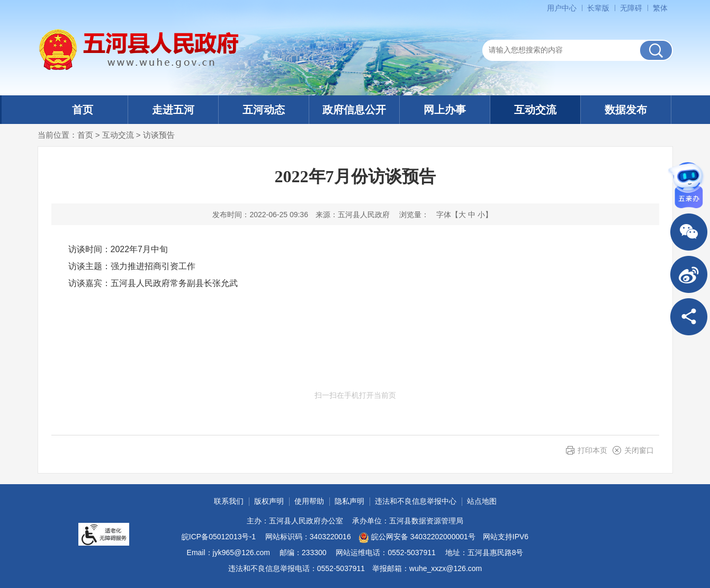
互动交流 (535, 110)
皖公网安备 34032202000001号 (417, 538)
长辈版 (598, 8)
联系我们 (229, 501)
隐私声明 (349, 501)
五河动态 (264, 110)
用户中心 (562, 8)
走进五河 (173, 110)
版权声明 (269, 501)
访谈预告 (159, 135)
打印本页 (592, 450)
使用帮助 (309, 501)
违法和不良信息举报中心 (416, 501)
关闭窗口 (639, 450)
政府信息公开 (354, 110)
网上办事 (445, 110)
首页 (83, 110)
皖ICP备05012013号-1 (219, 537)
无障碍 (631, 8)
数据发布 (626, 110)
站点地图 (482, 501)
